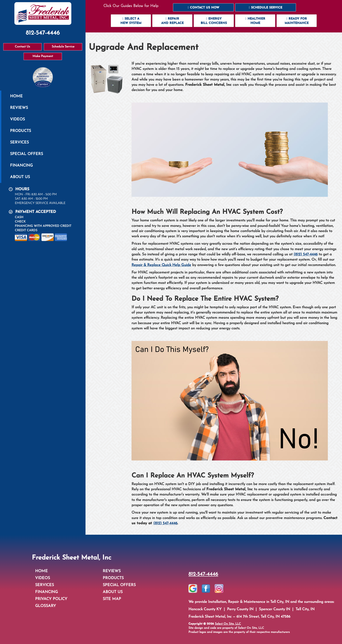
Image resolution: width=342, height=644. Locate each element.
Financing (21, 166)
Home (16, 96)
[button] (203, 7)
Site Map (112, 599)
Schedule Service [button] (63, 47)
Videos (17, 119)
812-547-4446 (203, 574)
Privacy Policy (51, 599)
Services (19, 142)
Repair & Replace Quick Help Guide (161, 265)
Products (21, 131)
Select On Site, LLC (228, 624)
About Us (20, 177)
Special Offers (27, 154)
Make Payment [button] (43, 56)
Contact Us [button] (22, 47)
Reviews (19, 108)
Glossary (45, 606)
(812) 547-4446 (306, 254)
